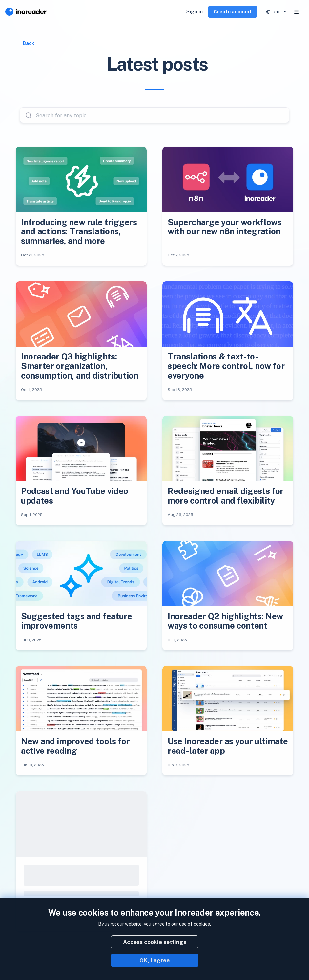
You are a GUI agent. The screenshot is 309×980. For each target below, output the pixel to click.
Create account (233, 12)
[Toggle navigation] (297, 12)
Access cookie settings (155, 942)
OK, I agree (154, 960)
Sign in (194, 12)
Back (28, 43)
